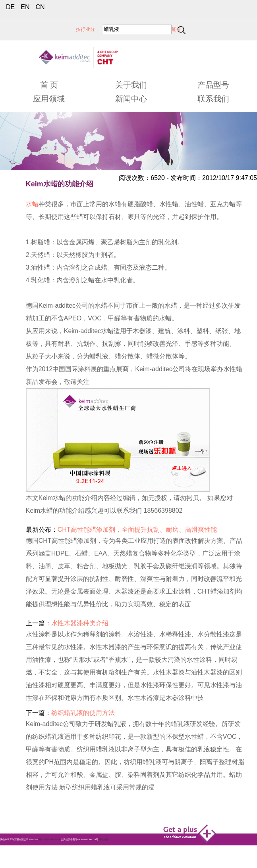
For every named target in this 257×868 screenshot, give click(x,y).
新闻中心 (131, 99)
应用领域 (49, 99)
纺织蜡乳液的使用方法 (83, 713)
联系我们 (213, 99)
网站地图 (104, 839)
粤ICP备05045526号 (50, 839)
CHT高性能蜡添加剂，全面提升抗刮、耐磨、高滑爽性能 (137, 530)
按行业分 (85, 29)
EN (25, 7)
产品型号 (213, 85)
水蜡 (32, 204)
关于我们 (131, 85)
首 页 (49, 85)
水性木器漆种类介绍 (80, 623)
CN (40, 7)
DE (10, 7)
